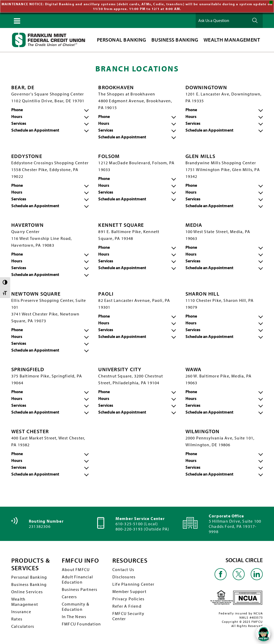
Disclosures (124, 576)
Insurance (21, 611)
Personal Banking (29, 577)
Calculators (23, 626)
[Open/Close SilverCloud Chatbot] (264, 634)
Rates (17, 618)
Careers (69, 596)
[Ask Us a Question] (222, 20)
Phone (17, 109)
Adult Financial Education (77, 579)
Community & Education (76, 606)
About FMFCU (76, 569)
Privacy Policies (128, 598)
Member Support (129, 591)
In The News (74, 616)
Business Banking (29, 584)
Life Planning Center (133, 584)
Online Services (27, 591)
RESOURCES (130, 560)
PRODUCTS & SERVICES (31, 564)
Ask (255, 20)
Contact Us (123, 569)
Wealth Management (25, 601)
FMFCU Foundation (81, 623)
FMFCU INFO (80, 560)
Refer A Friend (127, 606)
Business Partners (80, 589)
